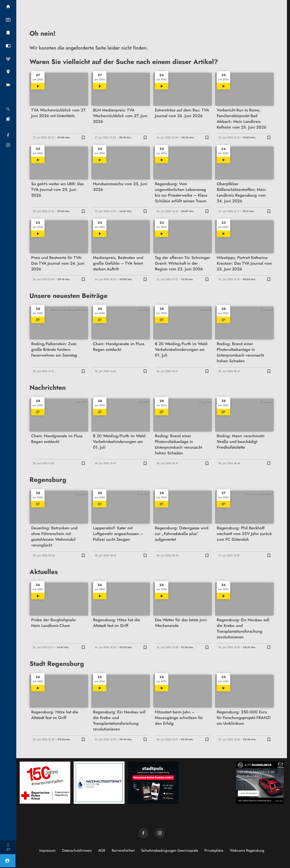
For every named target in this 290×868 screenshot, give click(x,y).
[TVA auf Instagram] (160, 833)
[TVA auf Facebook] (143, 833)
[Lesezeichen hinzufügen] (83, 138)
